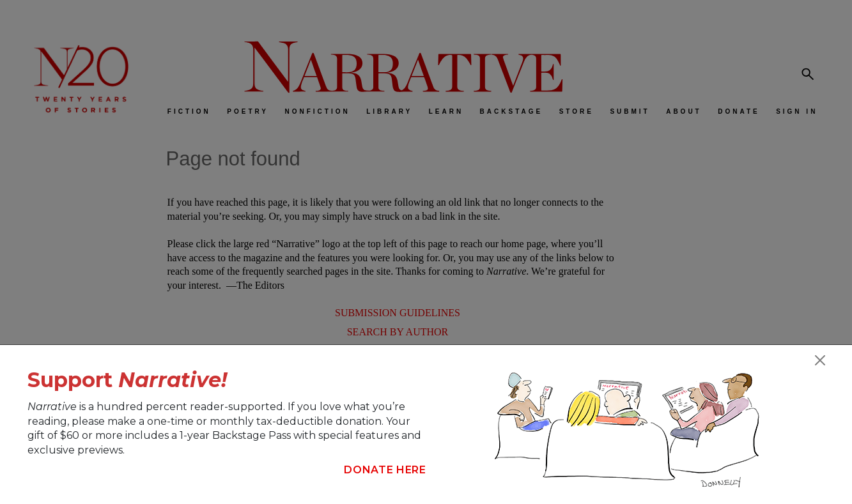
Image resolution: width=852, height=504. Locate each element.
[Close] (820, 360)
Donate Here (385, 470)
